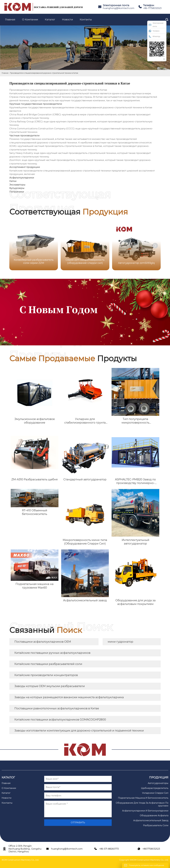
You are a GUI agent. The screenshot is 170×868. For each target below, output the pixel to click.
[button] (155, 246)
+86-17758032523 (152, 8)
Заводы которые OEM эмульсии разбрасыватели (50, 686)
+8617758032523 (151, 849)
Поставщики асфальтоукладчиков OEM (43, 642)
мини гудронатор (120, 642)
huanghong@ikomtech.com (119, 8)
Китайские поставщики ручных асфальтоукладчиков (52, 653)
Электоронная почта (156, 25)
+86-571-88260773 (109, 849)
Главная (5, 73)
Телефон (154, 31)
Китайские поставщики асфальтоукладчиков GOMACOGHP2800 (60, 720)
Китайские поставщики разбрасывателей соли (48, 664)
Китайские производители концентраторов (46, 675)
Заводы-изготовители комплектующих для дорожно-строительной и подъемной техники (79, 731)
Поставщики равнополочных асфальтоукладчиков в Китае (57, 708)
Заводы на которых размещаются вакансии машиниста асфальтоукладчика (69, 697)
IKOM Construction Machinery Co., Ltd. (20, 860)
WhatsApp (154, 36)
